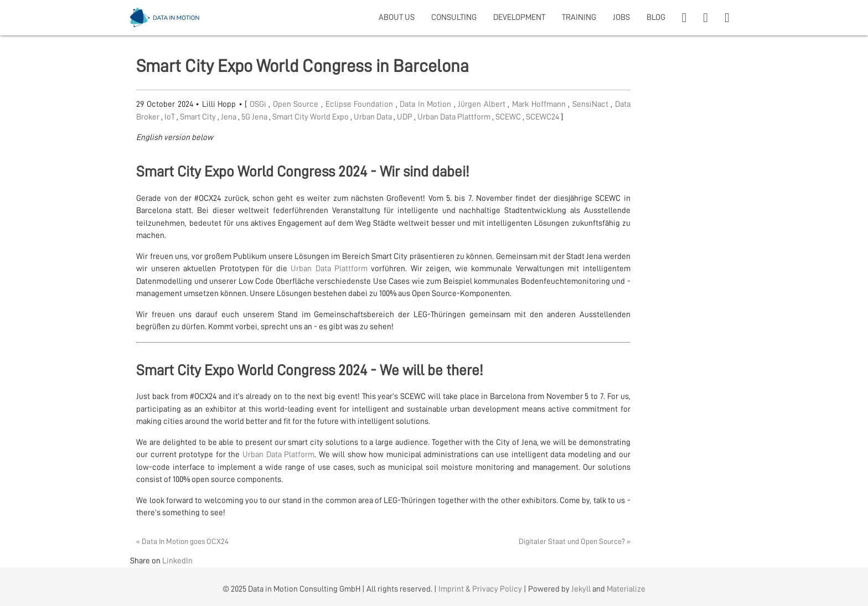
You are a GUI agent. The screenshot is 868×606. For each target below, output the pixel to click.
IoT (170, 117)
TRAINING (579, 17)
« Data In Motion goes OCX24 (182, 541)
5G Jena (255, 117)
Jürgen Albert (483, 104)
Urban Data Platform (278, 455)
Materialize (626, 589)
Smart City (199, 117)
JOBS (621, 17)
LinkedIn (177, 561)
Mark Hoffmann (540, 104)
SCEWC (509, 117)
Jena (229, 117)
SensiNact (592, 104)
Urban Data (374, 117)
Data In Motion (427, 104)
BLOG (656, 17)
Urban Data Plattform (455, 117)
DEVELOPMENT (519, 17)
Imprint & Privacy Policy (480, 589)
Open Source (297, 104)
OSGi (259, 104)
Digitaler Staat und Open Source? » (575, 541)
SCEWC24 (543, 117)
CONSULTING (454, 17)
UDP (405, 117)
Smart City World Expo (311, 117)
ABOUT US (397, 17)
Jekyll (581, 589)
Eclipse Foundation (361, 104)
